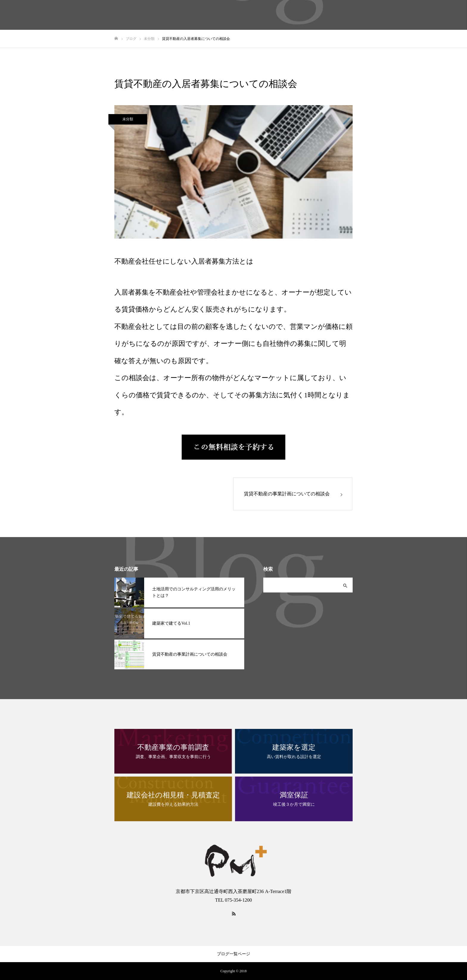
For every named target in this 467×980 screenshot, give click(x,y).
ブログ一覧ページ (233, 954)
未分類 (128, 119)
